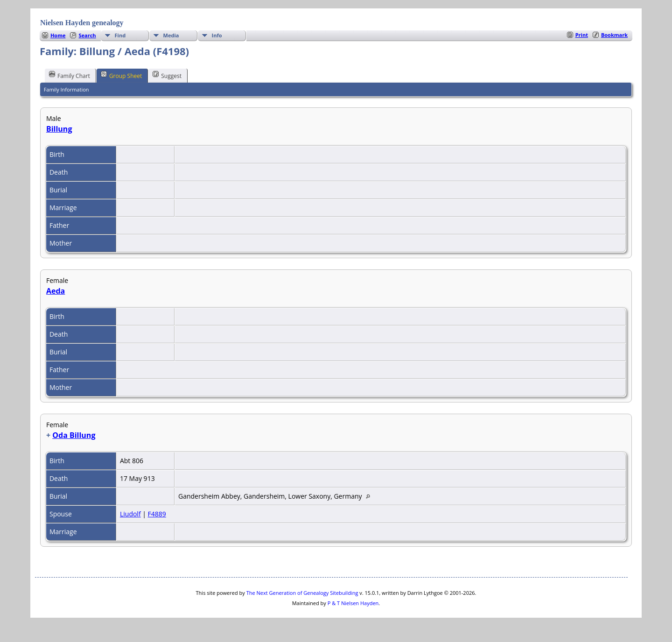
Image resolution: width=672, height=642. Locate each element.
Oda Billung (74, 435)
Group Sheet (121, 75)
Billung (59, 129)
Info (217, 35)
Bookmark (614, 35)
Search (87, 35)
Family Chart (70, 75)
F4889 (157, 514)
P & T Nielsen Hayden (353, 603)
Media (171, 35)
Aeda (56, 291)
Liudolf (130, 514)
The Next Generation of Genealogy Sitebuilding (302, 593)
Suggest (167, 75)
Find (120, 35)
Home (58, 35)
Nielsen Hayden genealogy (82, 23)
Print (582, 35)
